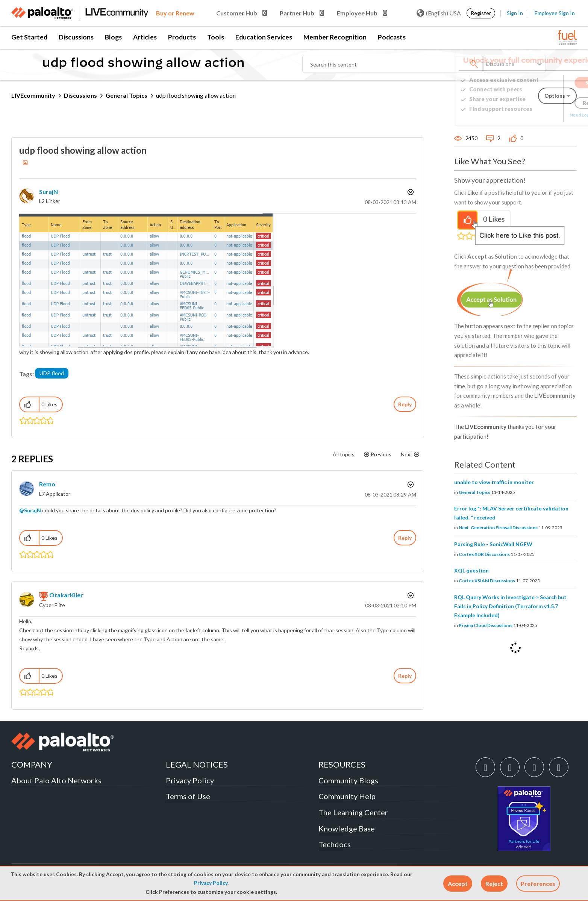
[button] (458, 884)
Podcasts (392, 37)
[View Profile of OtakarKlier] (66, 595)
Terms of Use (188, 796)
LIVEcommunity (33, 95)
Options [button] (410, 192)
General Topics (127, 95)
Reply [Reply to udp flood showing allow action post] (405, 404)
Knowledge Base (347, 828)
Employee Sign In (555, 13)
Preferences (538, 884)
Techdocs (335, 844)
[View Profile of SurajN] (48, 192)
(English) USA (439, 13)
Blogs (113, 37)
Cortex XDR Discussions (484, 554)
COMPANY (32, 764)
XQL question (471, 570)
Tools (216, 37)
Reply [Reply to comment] (405, 538)
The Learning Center (353, 812)
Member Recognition (335, 37)
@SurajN (30, 510)
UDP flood (52, 373)
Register (481, 13)
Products (182, 37)
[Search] (393, 64)
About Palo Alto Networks (56, 780)
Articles (145, 37)
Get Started (29, 37)
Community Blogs (348, 780)
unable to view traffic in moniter (494, 482)
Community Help (347, 796)
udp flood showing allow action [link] (196, 95)
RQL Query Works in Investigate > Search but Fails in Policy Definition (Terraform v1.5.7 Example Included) (510, 606)
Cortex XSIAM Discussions (487, 581)
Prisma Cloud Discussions (486, 625)
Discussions (76, 37)
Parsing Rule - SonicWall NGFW (493, 544)
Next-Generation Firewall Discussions (498, 528)
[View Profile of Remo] (47, 484)
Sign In (515, 13)
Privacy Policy (211, 883)
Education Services (264, 37)
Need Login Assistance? (543, 115)
